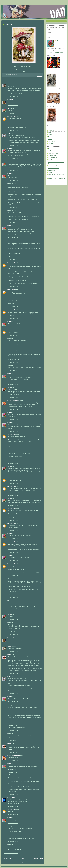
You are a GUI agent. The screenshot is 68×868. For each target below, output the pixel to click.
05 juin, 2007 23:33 (13, 731)
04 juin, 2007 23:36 (13, 611)
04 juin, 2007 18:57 (13, 145)
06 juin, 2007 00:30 (13, 741)
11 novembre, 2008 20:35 (15, 850)
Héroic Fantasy (52, 141)
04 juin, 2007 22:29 (13, 463)
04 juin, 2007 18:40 (13, 130)
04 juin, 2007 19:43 (13, 159)
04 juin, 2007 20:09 (13, 208)
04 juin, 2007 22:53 (13, 495)
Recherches (51, 130)
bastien (10, 83)
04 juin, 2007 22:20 (13, 431)
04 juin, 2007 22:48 (13, 475)
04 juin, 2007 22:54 (13, 505)
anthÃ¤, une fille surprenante (55, 151)
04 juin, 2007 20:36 (13, 260)
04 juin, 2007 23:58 (13, 620)
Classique (39, 76)
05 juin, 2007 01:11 (13, 635)
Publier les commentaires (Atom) (17, 862)
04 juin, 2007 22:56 (13, 520)
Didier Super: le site (53, 160)
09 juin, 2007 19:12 (13, 806)
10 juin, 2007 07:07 (13, 823)
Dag (9, 133)
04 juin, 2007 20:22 (13, 238)
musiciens (51, 133)
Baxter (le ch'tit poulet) (54, 153)
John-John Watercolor (14, 401)
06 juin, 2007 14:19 (13, 761)
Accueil (23, 859)
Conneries (51, 143)
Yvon (49, 182)
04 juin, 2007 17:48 (13, 105)
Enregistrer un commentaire (11, 853)
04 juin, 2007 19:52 (13, 171)
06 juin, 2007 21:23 (13, 794)
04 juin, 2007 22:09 (13, 398)
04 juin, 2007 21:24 (13, 307)
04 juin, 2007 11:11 (13, 97)
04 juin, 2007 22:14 (13, 409)
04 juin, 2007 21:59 (13, 362)
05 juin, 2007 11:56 (13, 652)
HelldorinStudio (12, 100)
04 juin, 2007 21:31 (13, 319)
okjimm (50, 172)
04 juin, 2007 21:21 (13, 287)
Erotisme (50, 137)
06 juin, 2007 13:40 (13, 752)
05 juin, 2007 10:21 (13, 643)
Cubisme (50, 135)
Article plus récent (7, 859)
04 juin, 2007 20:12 (13, 223)
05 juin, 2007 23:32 (13, 722)
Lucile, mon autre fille (53, 168)
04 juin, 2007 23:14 (13, 598)
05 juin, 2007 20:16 (13, 694)
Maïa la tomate (52, 170)
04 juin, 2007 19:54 (13, 181)
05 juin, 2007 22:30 (13, 702)
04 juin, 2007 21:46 (13, 335)
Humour (50, 139)
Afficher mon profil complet (55, 52)
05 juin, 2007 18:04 (13, 673)
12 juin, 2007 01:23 (13, 841)
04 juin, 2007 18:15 (13, 113)
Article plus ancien (39, 859)
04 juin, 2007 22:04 (13, 384)
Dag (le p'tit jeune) (53, 158)
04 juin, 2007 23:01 (13, 552)
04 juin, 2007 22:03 (13, 371)
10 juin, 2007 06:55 (13, 815)
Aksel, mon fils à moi (53, 149)
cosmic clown (12, 798)
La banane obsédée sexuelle (55, 166)
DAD (9, 108)
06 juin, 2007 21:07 (13, 769)
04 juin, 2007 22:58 (13, 530)
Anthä (10, 655)
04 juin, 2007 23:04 (13, 576)
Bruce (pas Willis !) (53, 155)
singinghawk (12, 117)
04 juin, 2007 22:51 (13, 483)
